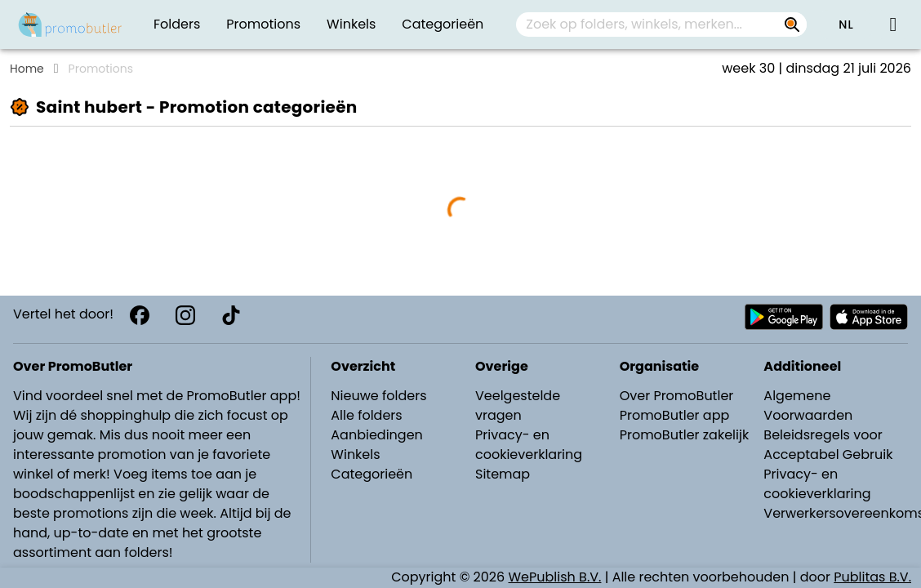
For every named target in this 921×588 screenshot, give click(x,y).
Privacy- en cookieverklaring (529, 445)
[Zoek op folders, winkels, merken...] (792, 24)
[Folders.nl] (70, 24)
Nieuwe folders (378, 396)
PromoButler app (675, 415)
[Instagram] (185, 315)
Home (27, 69)
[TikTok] (231, 315)
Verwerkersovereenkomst (837, 513)
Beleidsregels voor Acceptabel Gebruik (828, 445)
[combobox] (661, 24)
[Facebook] (140, 315)
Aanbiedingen (376, 435)
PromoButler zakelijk (685, 435)
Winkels (355, 454)
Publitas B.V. (872, 577)
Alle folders (366, 415)
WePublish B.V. (555, 577)
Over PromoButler (677, 396)
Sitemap (503, 474)
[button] (846, 24)
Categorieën (372, 474)
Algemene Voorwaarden (808, 405)
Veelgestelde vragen (518, 405)
